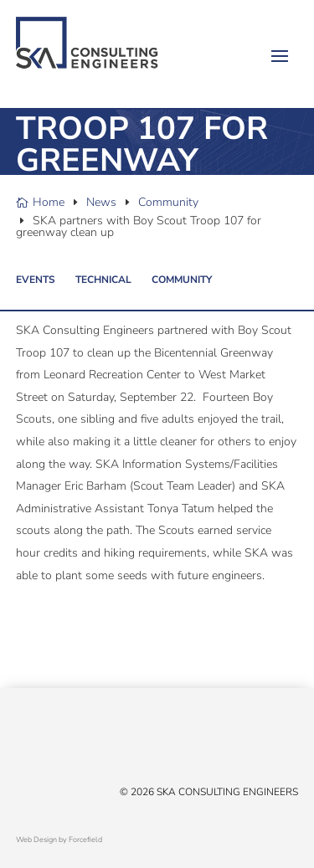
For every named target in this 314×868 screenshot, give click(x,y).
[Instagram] (91, 745)
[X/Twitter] (24, 745)
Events (36, 280)
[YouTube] (75, 745)
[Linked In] (58, 745)
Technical (103, 280)
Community (182, 280)
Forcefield (85, 840)
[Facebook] (41, 745)
